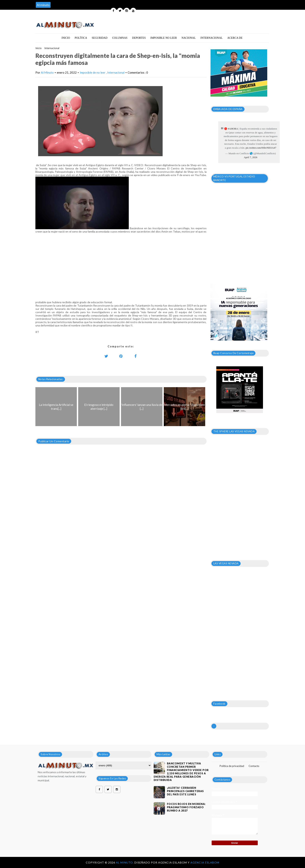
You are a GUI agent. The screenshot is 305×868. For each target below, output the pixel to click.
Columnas (120, 38)
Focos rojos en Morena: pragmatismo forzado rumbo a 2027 (186, 807)
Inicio (66, 38)
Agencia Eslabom (205, 862)
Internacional (211, 38)
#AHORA (233, 129)
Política (81, 38)
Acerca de (235, 38)
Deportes (139, 38)
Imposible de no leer (93, 72)
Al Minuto (47, 72)
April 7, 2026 (251, 157)
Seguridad (100, 38)
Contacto (254, 766)
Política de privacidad (232, 766)
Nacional (189, 38)
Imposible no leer (164, 38)
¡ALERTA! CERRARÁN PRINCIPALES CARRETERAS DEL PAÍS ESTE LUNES (185, 791)
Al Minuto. (125, 862)
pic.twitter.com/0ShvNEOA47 (261, 148)
